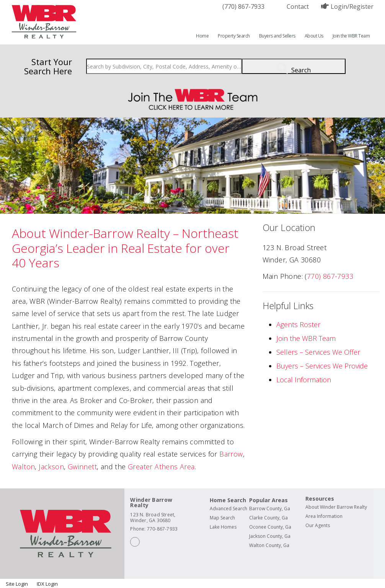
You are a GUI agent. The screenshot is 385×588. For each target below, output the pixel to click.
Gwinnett (82, 467)
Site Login (17, 584)
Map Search (222, 518)
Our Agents (318, 525)
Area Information (324, 516)
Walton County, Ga (269, 545)
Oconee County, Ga (270, 527)
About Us (314, 36)
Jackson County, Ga (270, 536)
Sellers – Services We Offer (318, 352)
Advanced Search (228, 509)
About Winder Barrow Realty (336, 507)
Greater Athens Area (161, 467)
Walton (23, 467)
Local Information (304, 380)
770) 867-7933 (330, 276)
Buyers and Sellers (277, 36)
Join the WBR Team (351, 36)
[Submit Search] (294, 66)
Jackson (51, 467)
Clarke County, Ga (268, 518)
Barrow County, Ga (270, 509)
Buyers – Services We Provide (322, 366)
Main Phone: (283, 276)
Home (202, 36)
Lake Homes (223, 527)
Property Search (234, 36)
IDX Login (47, 584)
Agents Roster (298, 324)
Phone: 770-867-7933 (154, 529)
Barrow (231, 454)
